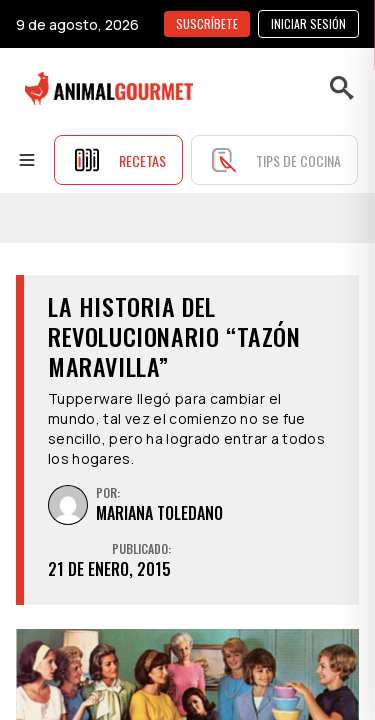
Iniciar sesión (308, 23)
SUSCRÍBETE (207, 23)
